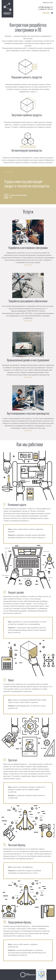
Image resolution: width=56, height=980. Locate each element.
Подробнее (28, 265)
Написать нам (48, 3)
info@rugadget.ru (46, 7)
